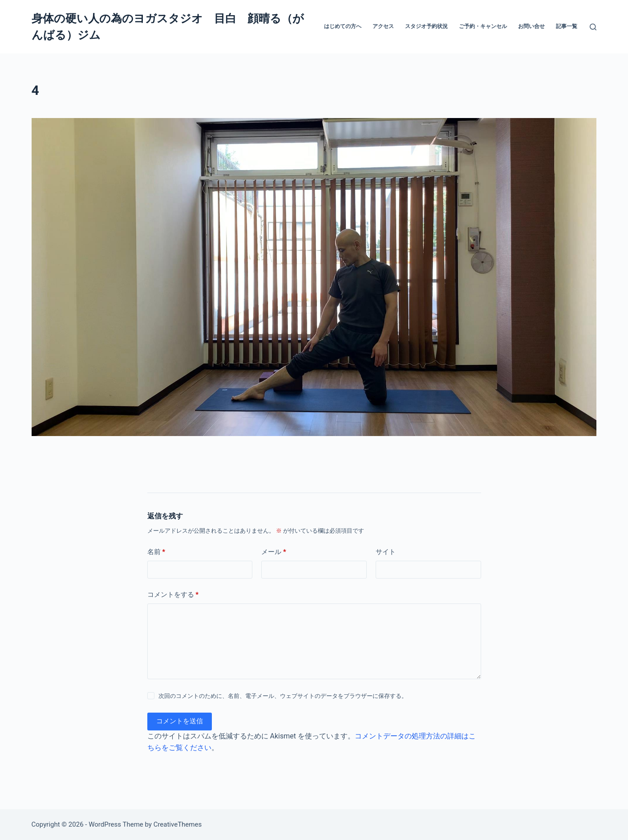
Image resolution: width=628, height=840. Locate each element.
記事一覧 (567, 26)
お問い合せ (531, 26)
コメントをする (173, 595)
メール (274, 552)
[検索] (593, 27)
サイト (386, 552)
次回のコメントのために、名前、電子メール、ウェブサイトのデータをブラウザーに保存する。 (283, 696)
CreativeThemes (178, 824)
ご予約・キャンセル (483, 26)
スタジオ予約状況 (426, 26)
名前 (156, 552)
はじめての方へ (343, 26)
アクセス (383, 26)
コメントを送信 (180, 721)
